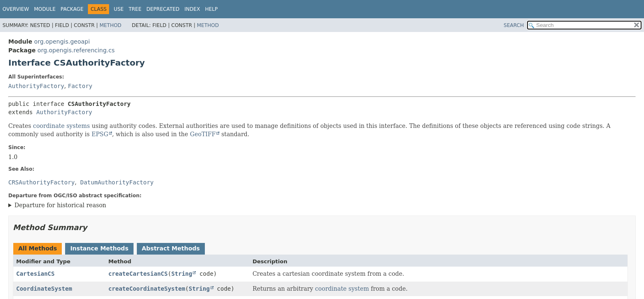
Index (192, 9)
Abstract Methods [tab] (171, 248)
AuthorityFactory (36, 86)
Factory (80, 86)
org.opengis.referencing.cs (76, 50)
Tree (135, 9)
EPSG (100, 134)
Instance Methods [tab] (99, 248)
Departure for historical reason (60, 205)
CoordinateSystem (44, 289)
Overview (16, 9)
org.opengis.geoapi (62, 42)
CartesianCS (35, 274)
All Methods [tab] (38, 248)
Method (111, 25)
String (182, 274)
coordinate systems (62, 126)
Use (119, 9)
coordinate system (342, 289)
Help (211, 9)
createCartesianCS (138, 274)
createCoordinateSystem (147, 289)
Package (72, 9)
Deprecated (163, 9)
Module (45, 9)
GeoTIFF (203, 134)
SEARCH (514, 25)
